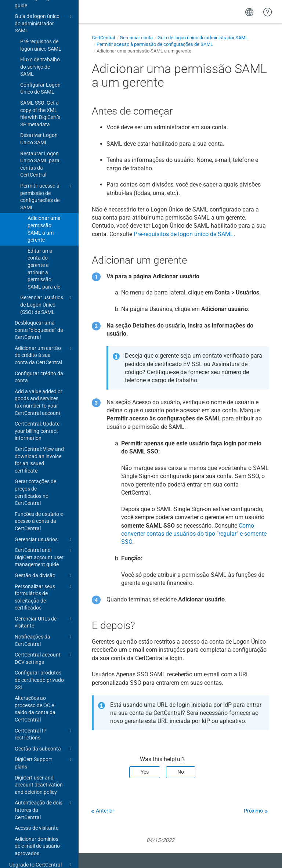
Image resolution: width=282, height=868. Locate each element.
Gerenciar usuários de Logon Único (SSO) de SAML (47, 283)
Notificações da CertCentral (44, 618)
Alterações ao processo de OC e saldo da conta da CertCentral (35, 687)
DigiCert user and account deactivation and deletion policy (39, 763)
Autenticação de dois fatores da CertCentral (44, 788)
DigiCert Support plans (44, 741)
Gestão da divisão (44, 554)
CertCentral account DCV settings (44, 636)
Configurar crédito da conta (39, 355)
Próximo (253, 811)
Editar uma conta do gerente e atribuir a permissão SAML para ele (44, 247)
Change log (22, 854)
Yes (145, 772)
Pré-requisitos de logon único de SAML (184, 234)
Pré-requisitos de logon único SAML (41, 23)
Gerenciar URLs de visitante (44, 600)
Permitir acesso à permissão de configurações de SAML (47, 175)
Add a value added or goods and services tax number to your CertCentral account (39, 381)
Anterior (105, 811)
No (181, 772)
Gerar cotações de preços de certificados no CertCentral (35, 471)
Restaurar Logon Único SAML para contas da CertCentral (40, 143)
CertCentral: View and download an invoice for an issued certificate (39, 438)
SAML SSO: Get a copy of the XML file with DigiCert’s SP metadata (40, 92)
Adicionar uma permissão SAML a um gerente (44, 207)
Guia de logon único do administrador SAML (203, 38)
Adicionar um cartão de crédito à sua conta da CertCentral (44, 333)
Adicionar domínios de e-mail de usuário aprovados (37, 824)
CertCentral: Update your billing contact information (37, 409)
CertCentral (103, 38)
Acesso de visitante (37, 806)
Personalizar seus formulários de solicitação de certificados (44, 575)
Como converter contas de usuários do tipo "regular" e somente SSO (194, 534)
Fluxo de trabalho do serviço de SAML (40, 45)
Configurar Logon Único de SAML (40, 67)
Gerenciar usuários (44, 518)
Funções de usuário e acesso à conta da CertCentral (39, 500)
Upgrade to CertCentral (41, 843)
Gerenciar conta (136, 38)
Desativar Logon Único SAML (39, 117)
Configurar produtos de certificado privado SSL (39, 658)
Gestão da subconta (44, 727)
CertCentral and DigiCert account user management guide (44, 535)
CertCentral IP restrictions (44, 712)
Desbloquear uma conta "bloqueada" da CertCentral (39, 308)
